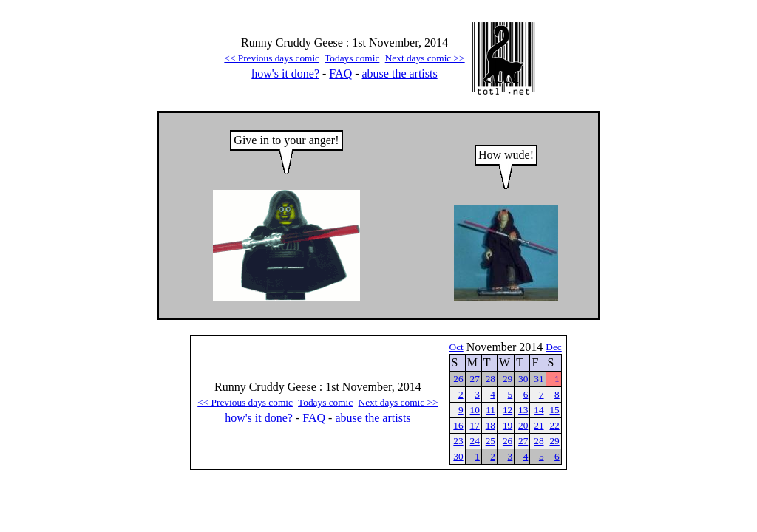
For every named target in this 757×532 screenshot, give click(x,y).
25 (490, 441)
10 (475, 410)
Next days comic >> (425, 58)
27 (475, 379)
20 (523, 425)
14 (539, 410)
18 (490, 425)
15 (554, 410)
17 (475, 425)
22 (554, 425)
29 (508, 379)
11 (490, 410)
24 (475, 441)
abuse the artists (400, 74)
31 (539, 379)
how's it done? (285, 74)
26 (458, 379)
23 (458, 441)
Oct (456, 347)
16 (458, 425)
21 (539, 425)
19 (508, 425)
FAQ (340, 74)
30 (523, 379)
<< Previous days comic (272, 58)
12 (508, 410)
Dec (553, 347)
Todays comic (352, 58)
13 (523, 410)
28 (490, 379)
